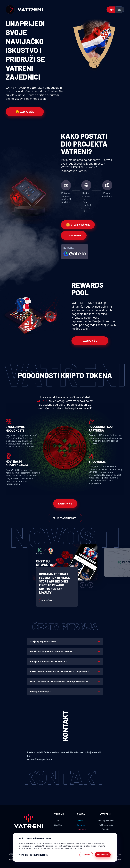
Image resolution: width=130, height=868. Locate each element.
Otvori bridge (74, 235)
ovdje (80, 848)
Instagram (81, 829)
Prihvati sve (103, 855)
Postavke (86, 855)
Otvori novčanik (78, 225)
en (119, 10)
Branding (106, 829)
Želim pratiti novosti (65, 518)
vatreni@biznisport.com (39, 759)
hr (112, 10)
